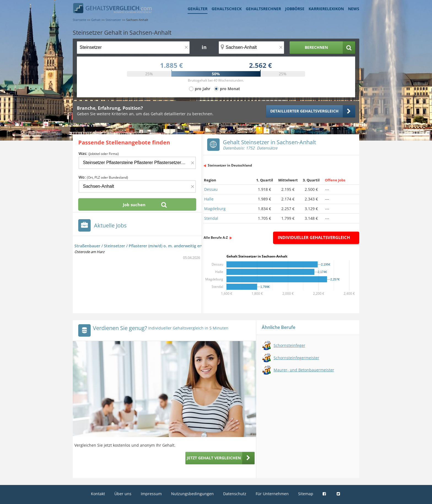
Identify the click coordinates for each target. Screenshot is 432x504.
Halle (209, 199)
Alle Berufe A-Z (216, 238)
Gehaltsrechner (263, 9)
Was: (99, 153)
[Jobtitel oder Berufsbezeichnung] (133, 48)
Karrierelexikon (326, 9)
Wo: (103, 177)
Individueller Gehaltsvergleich (314, 237)
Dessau (211, 189)
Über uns (123, 494)
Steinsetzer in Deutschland (230, 165)
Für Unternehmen (272, 494)
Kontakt (98, 494)
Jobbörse (295, 9)
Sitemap (306, 494)
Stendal (211, 218)
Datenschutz (235, 494)
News (354, 9)
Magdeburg (215, 209)
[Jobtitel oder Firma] (137, 163)
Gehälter (198, 9)
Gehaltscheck (227, 9)
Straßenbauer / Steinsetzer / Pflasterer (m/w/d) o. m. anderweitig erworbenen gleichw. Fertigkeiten (167, 246)
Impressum (151, 494)
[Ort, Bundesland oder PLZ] (252, 48)
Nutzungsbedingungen (192, 494)
